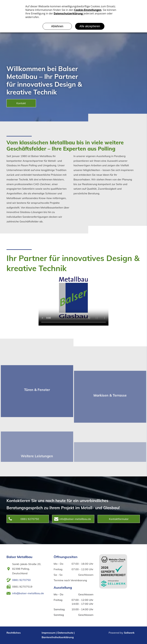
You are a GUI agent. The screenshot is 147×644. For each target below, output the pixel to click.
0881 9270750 (21, 580)
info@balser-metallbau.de (28, 593)
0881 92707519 (22, 587)
